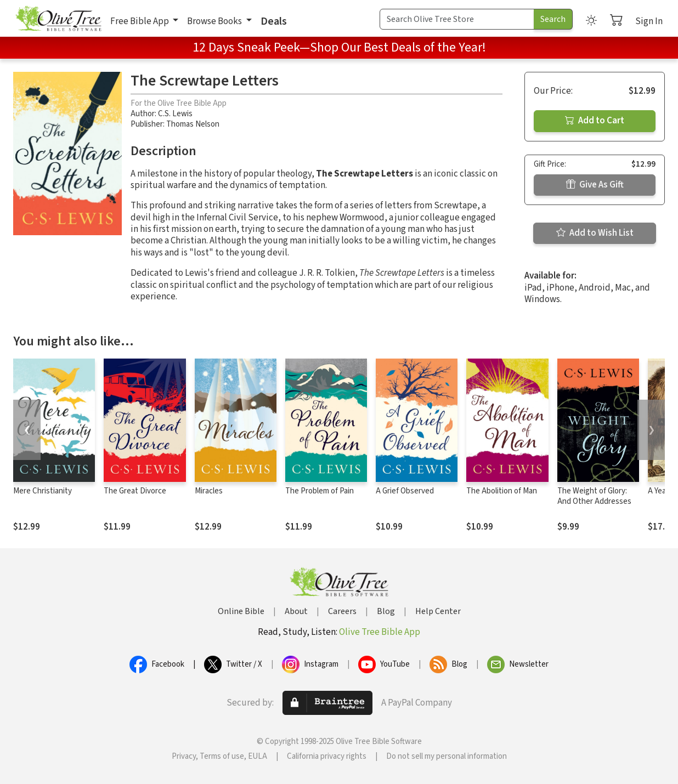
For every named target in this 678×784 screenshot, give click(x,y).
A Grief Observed (405, 491)
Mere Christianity (43, 491)
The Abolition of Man (502, 491)
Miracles (209, 491)
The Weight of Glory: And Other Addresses (594, 496)
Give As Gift (595, 185)
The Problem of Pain (320, 491)
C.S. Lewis (175, 114)
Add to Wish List (595, 233)
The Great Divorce (135, 491)
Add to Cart (595, 121)
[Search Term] (457, 19)
